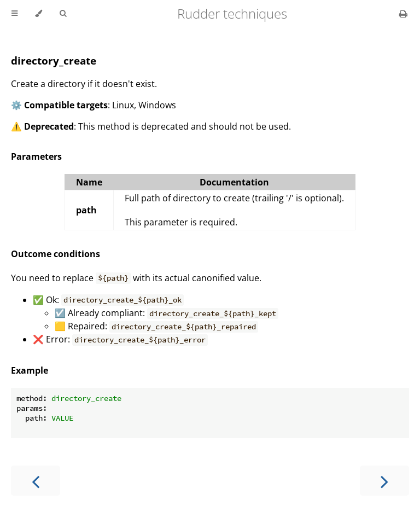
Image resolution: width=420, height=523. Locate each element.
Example (30, 370)
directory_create (54, 60)
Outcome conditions (56, 254)
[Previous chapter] (36, 481)
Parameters (36, 156)
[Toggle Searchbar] (63, 14)
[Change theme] (39, 14)
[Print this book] (403, 14)
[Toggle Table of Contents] (14, 14)
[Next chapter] (384, 481)
